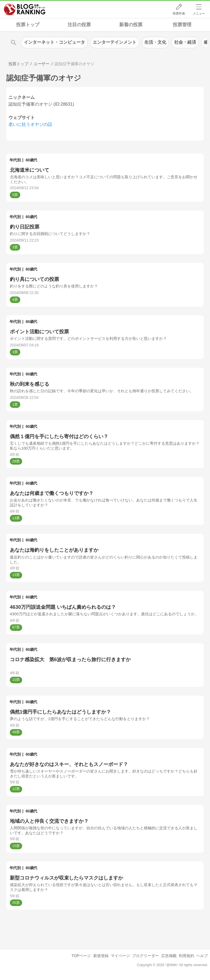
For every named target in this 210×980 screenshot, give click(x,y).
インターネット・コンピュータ (54, 42)
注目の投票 (79, 25)
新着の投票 (131, 25)
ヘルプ (202, 956)
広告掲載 (169, 956)
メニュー (199, 13)
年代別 (15, 160)
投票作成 (179, 13)
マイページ (120, 956)
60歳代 (31, 160)
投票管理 (182, 25)
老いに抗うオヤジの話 (30, 124)
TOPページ (81, 956)
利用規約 (186, 956)
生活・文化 (155, 42)
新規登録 (101, 956)
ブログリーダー (145, 956)
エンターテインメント (115, 42)
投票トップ (28, 25)
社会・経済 (185, 42)
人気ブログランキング (25, 9)
